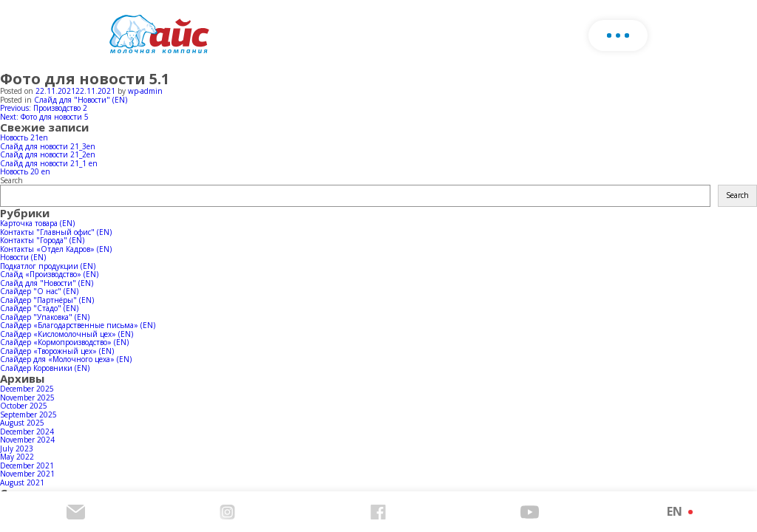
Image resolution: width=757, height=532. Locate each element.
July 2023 (17, 449)
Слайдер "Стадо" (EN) (39, 308)
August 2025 (22, 423)
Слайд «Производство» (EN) (49, 274)
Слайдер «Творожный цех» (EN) (57, 351)
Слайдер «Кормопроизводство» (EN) (64, 342)
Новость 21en (24, 137)
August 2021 (22, 482)
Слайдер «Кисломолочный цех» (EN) (67, 334)
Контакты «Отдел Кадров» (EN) (56, 249)
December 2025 (27, 389)
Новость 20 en (25, 171)
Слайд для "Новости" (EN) (81, 100)
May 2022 (17, 457)
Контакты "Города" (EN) (42, 240)
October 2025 (24, 406)
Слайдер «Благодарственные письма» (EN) (78, 325)
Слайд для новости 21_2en (48, 154)
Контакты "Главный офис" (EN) (56, 232)
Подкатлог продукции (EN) (48, 266)
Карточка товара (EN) (37, 223)
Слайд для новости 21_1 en (49, 163)
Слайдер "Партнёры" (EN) (47, 300)
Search (11, 180)
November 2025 (27, 398)
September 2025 (28, 415)
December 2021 (27, 465)
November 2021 (27, 474)
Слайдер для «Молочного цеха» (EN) (66, 359)
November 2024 (27, 440)
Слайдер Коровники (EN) (45, 368)
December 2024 (27, 432)
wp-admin (145, 91)
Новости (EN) (23, 257)
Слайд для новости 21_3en (48, 146)
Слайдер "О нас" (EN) (39, 291)
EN (675, 511)
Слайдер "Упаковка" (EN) (45, 317)
